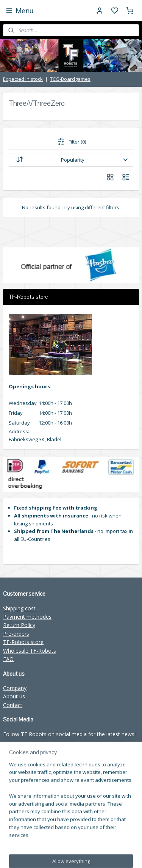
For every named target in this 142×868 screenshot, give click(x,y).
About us (14, 696)
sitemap (124, 842)
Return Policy (19, 625)
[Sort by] (71, 160)
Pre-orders (16, 634)
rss (71, 854)
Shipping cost (19, 608)
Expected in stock (23, 79)
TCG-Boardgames (70, 79)
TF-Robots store (23, 642)
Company (15, 688)
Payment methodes (27, 617)
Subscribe (21, 810)
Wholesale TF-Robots (30, 651)
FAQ (8, 659)
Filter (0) (71, 142)
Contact (13, 705)
